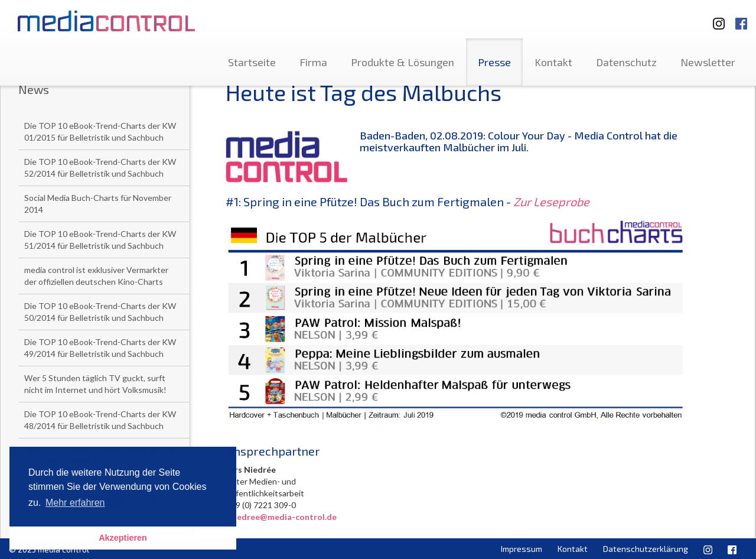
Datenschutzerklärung (646, 549)
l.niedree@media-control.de (281, 517)
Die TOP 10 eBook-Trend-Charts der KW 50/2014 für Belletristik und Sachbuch (100, 312)
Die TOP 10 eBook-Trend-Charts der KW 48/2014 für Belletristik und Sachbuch (100, 420)
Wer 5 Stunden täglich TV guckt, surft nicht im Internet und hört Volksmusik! (95, 384)
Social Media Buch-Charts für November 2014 (98, 204)
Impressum (522, 549)
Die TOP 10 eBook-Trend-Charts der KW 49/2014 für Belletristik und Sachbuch (100, 348)
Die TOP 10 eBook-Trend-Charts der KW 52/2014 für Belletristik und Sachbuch (100, 168)
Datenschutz (626, 62)
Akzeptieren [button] (123, 538)
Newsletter (708, 62)
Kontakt (553, 62)
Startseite (252, 62)
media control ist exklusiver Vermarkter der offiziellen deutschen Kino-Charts (96, 276)
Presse (494, 62)
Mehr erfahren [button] (75, 503)
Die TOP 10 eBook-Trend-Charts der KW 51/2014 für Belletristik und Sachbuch (100, 240)
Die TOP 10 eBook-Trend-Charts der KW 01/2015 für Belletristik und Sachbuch (100, 131)
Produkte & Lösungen (403, 62)
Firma (313, 62)
